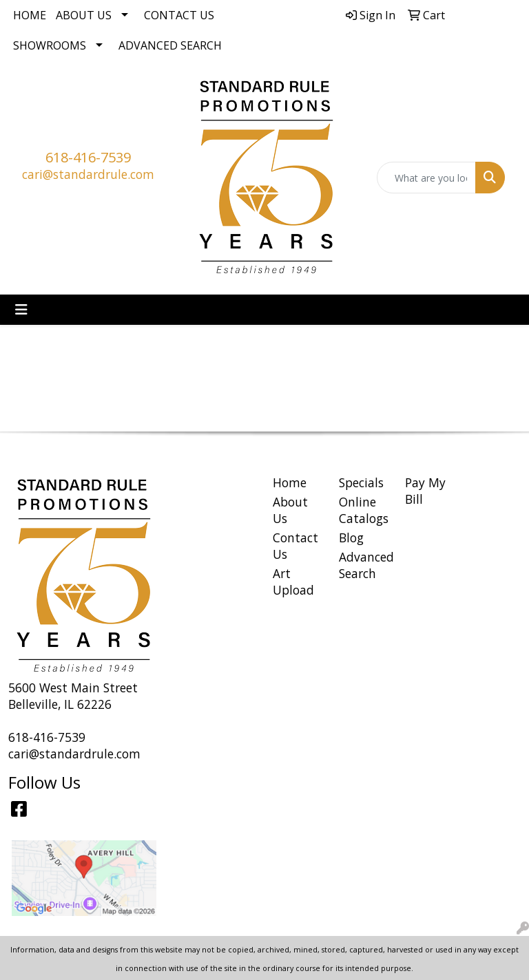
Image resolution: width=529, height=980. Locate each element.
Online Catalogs (364, 510)
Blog (351, 537)
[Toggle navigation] (21, 310)
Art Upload (293, 582)
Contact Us (179, 15)
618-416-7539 (88, 157)
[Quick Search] (426, 178)
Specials (361, 482)
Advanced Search (170, 45)
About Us (84, 15)
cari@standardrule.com (88, 174)
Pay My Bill (425, 491)
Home (30, 15)
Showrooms (50, 45)
